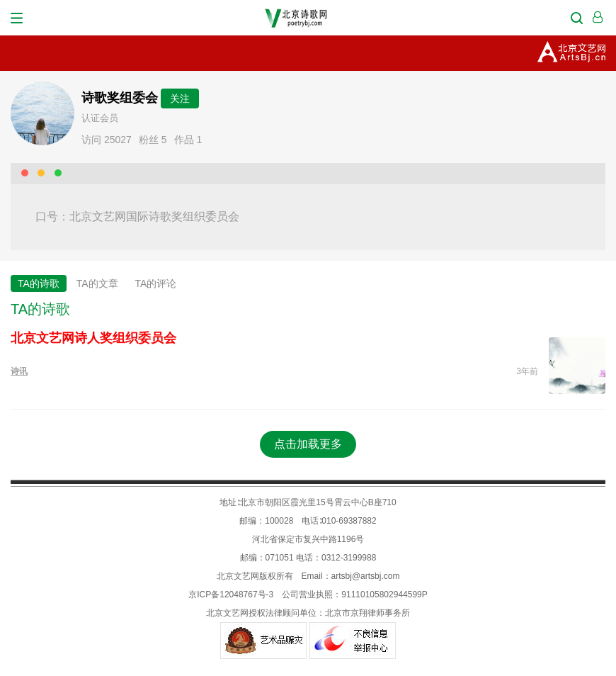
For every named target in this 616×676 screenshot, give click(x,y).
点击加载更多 (308, 444)
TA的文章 (97, 283)
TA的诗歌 (39, 283)
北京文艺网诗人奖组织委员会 (93, 338)
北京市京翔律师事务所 (367, 613)
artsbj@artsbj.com (366, 576)
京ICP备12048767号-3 (231, 595)
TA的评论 (156, 283)
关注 (180, 98)
